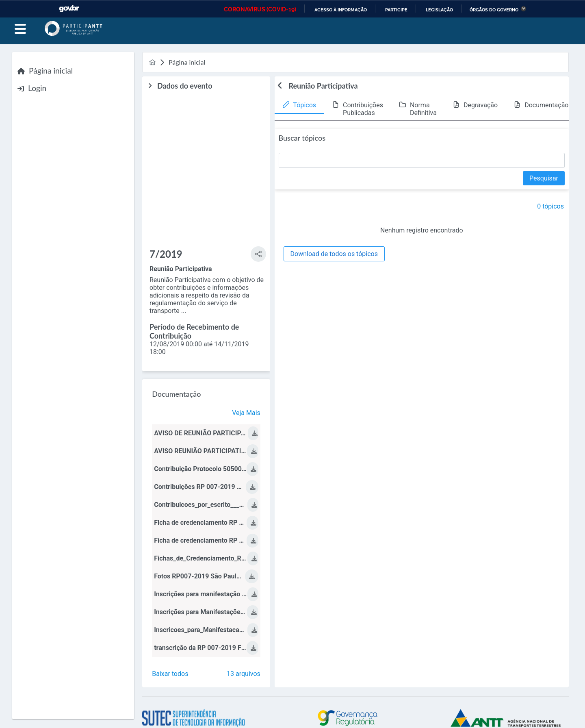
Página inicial (51, 71)
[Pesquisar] (544, 178)
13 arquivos (244, 674)
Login (37, 88)
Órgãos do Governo (494, 10)
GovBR (69, 9)
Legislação (439, 10)
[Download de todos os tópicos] (334, 254)
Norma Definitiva (423, 109)
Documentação (546, 105)
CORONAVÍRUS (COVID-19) (260, 9)
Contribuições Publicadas (363, 109)
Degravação (481, 105)
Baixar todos (170, 674)
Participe (396, 10)
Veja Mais (246, 413)
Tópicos (305, 105)
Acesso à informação (341, 10)
